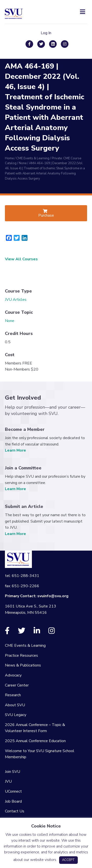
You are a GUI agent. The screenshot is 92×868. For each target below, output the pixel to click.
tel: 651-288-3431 (22, 576)
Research (13, 695)
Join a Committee (23, 468)
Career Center (17, 685)
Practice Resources (21, 656)
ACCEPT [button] (68, 860)
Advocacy (13, 675)
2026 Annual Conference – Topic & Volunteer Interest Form (35, 728)
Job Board (13, 801)
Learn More (15, 450)
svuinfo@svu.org (53, 596)
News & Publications (23, 665)
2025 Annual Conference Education (35, 741)
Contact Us (15, 811)
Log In (46, 33)
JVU (8, 781)
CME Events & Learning (25, 646)
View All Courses (21, 259)
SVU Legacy (16, 715)
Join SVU (13, 772)
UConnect (13, 791)
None (10, 321)
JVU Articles (16, 300)
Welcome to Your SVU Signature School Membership (40, 754)
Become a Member (25, 429)
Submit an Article (24, 506)
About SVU (15, 705)
